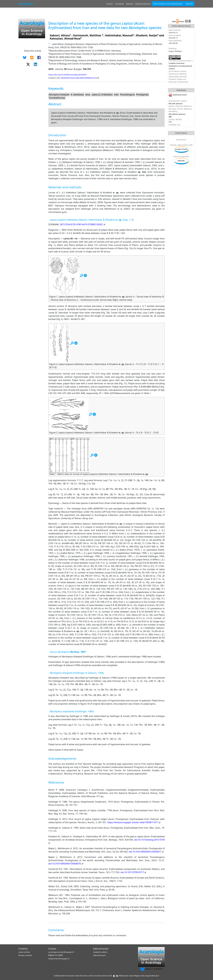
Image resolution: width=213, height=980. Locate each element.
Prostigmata (142, 95)
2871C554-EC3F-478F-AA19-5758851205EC (82, 224)
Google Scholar (181, 149)
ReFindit (181, 161)
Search (189, 4)
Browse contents (25, 955)
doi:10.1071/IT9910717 (133, 872)
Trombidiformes (57, 98)
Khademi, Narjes (147, 35)
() (102, 95)
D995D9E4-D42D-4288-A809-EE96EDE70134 (80, 78)
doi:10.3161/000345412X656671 (146, 852)
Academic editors (100, 952)
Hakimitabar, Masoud (119, 35)
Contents (119, 4)
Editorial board (101, 949)
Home (109, 4)
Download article (178, 95)
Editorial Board (143, 4)
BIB (170, 117)
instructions (83, 935)
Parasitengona (127, 95)
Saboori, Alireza (60, 35)
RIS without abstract (177, 114)
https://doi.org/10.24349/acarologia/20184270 (68, 75)
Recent (130, 4)
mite (116, 95)
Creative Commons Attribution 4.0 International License (180, 66)
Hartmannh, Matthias (87, 35)
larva (88, 95)
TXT (170, 122)
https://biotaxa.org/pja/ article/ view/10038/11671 (134, 822)
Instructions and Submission (168, 4)
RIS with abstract (176, 104)
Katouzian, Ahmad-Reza (65, 38)
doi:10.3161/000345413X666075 (66, 864)
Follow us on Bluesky (151, 969)
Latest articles (24, 952)
